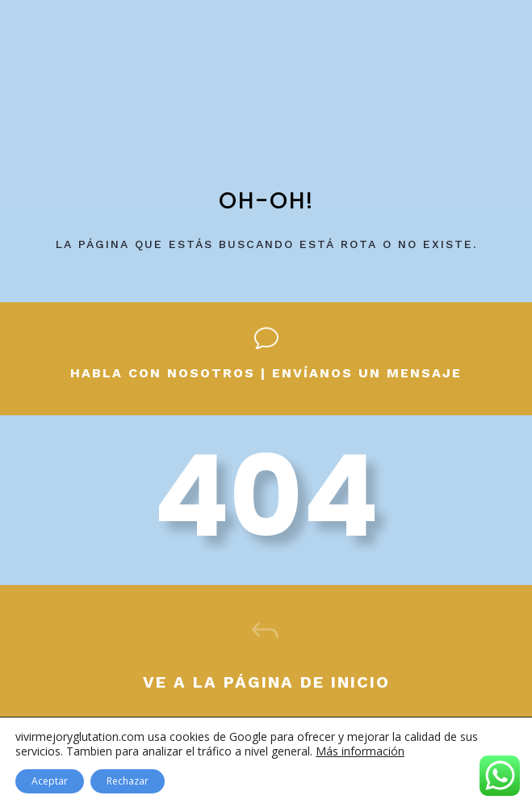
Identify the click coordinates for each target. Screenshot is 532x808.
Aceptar (50, 781)
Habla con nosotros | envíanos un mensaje (266, 373)
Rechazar (128, 781)
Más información (360, 751)
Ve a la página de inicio (266, 682)
